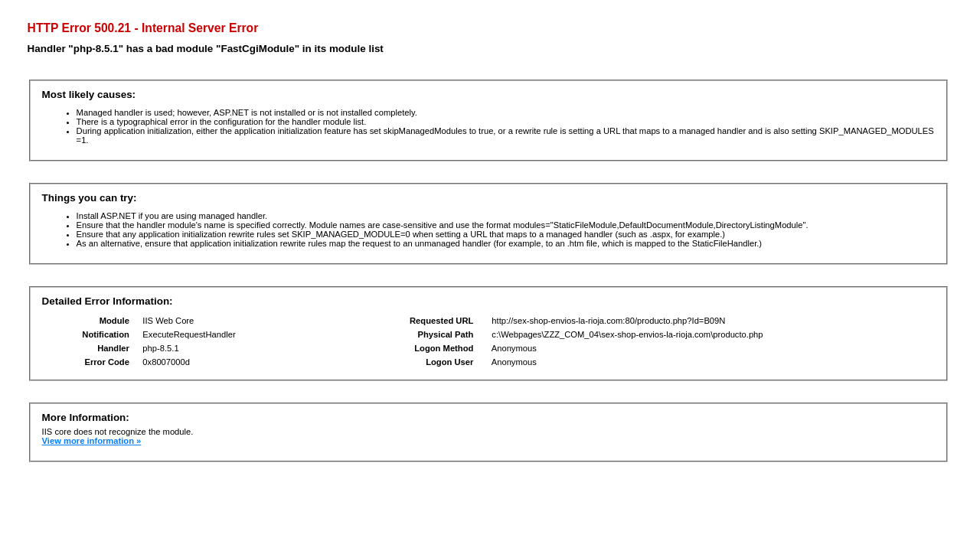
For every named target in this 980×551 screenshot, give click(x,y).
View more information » (92, 441)
